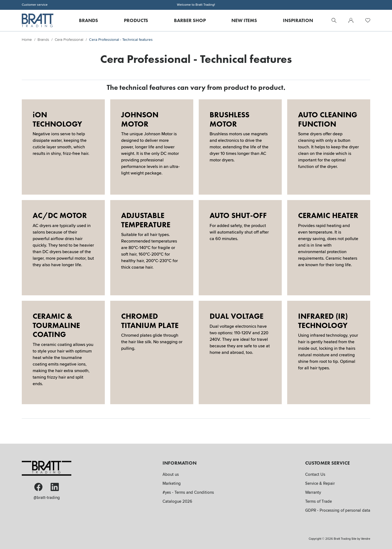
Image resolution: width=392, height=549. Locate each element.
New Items (244, 20)
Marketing (172, 483)
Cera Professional (69, 40)
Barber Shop (190, 20)
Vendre (366, 539)
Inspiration (298, 20)
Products (136, 20)
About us (171, 474)
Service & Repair (320, 483)
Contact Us (315, 474)
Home (27, 40)
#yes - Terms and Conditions (188, 492)
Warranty (313, 492)
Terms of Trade (318, 501)
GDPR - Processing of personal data (338, 510)
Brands (88, 20)
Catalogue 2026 (177, 501)
